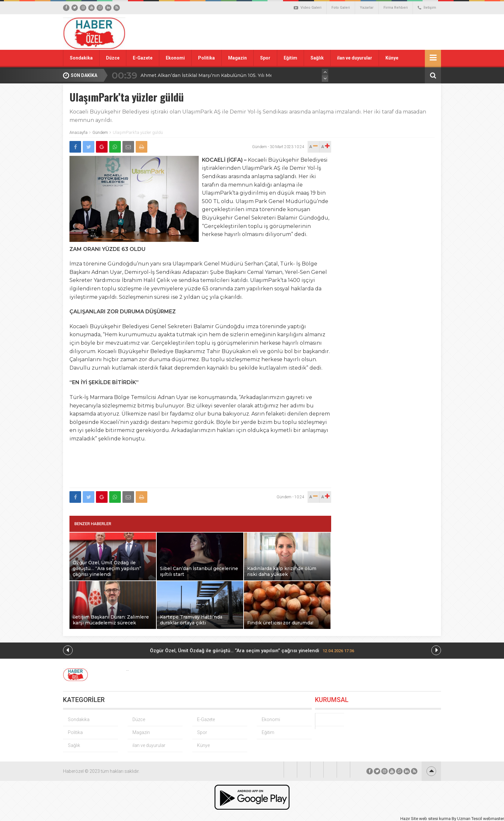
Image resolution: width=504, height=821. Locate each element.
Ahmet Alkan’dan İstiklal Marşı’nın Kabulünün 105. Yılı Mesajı (211, 75)
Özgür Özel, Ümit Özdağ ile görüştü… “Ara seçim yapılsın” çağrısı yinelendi (252, 651)
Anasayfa (79, 132)
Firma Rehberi (396, 8)
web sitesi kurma (435, 819)
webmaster (493, 819)
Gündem (100, 132)
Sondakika (81, 58)
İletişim (427, 8)
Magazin (237, 58)
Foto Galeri (341, 8)
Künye (392, 58)
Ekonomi (175, 58)
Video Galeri (308, 8)
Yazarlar (367, 8)
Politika (206, 58)
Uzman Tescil (470, 819)
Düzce (113, 58)
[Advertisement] (325, 32)
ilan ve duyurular (355, 58)
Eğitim (290, 58)
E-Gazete (143, 58)
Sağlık (317, 58)
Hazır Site (409, 819)
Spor (265, 58)
